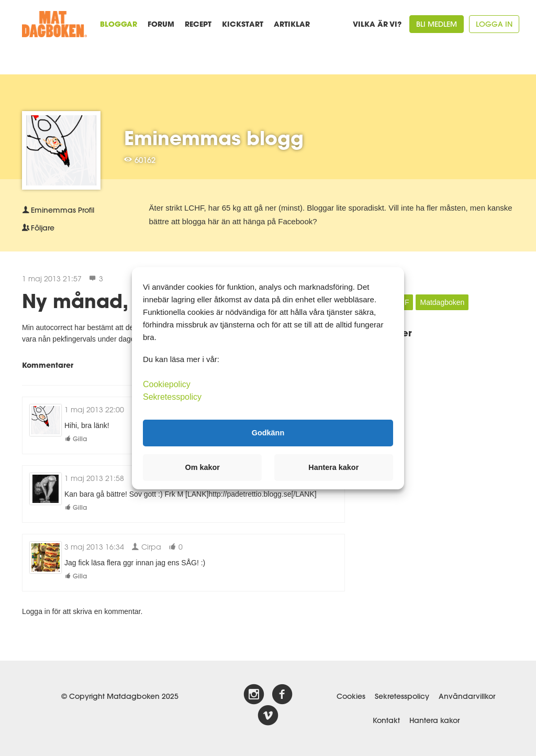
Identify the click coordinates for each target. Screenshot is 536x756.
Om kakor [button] (203, 467)
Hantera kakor (434, 720)
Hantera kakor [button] (333, 467)
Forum (161, 24)
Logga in (494, 24)
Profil (58, 210)
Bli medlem (437, 24)
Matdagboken (442, 302)
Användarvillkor (467, 696)
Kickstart (243, 24)
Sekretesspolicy (402, 696)
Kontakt (386, 720)
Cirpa (146, 547)
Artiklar (292, 24)
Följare (38, 228)
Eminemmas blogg (214, 138)
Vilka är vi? (377, 24)
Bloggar (119, 24)
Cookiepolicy (167, 384)
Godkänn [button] (268, 433)
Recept (198, 24)
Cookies (351, 696)
